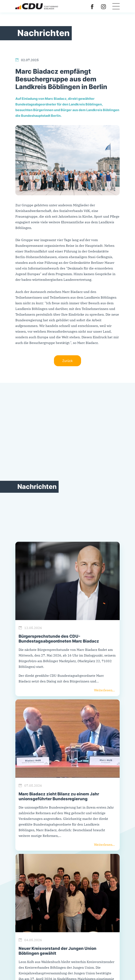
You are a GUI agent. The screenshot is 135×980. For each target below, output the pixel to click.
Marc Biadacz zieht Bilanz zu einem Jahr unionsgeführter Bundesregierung (59, 796)
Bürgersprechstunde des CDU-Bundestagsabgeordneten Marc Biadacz (59, 639)
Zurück (67, 361)
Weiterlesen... (104, 690)
